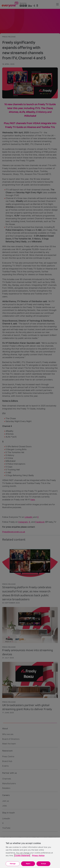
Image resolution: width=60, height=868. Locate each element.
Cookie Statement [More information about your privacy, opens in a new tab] (22, 856)
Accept (43, 864)
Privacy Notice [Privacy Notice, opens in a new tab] (38, 856)
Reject (28, 864)
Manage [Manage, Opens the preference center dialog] (13, 864)
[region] (30, 853)
